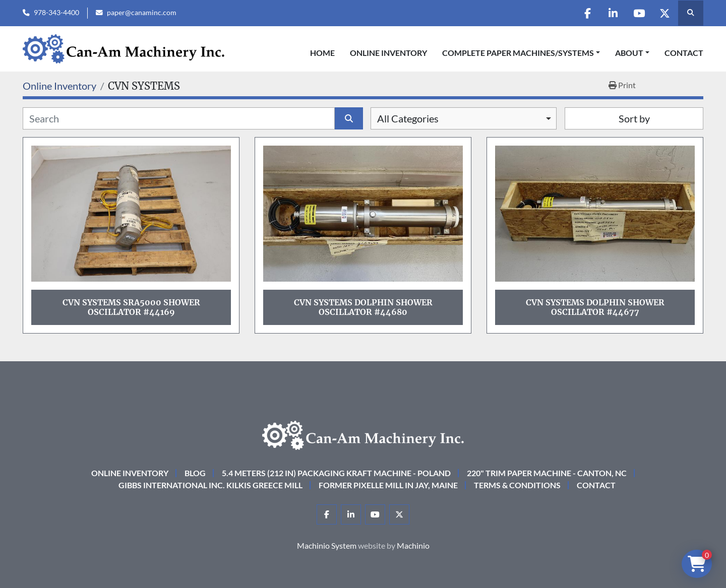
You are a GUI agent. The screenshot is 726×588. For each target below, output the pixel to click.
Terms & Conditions (517, 485)
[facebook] (587, 13)
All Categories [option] (408, 118)
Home (322, 53)
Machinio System (327, 545)
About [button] (629, 53)
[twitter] (664, 13)
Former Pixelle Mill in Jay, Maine (388, 485)
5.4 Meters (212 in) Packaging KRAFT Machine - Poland (336, 473)
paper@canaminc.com (142, 13)
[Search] (179, 118)
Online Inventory (388, 53)
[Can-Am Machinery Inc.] (363, 434)
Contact (684, 53)
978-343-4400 (56, 13)
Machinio (413, 545)
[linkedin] (613, 13)
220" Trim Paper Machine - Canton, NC (547, 473)
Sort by (634, 118)
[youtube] (639, 13)
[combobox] (464, 118)
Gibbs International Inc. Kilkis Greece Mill (210, 485)
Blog (195, 473)
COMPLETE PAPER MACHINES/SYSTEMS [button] (518, 53)
